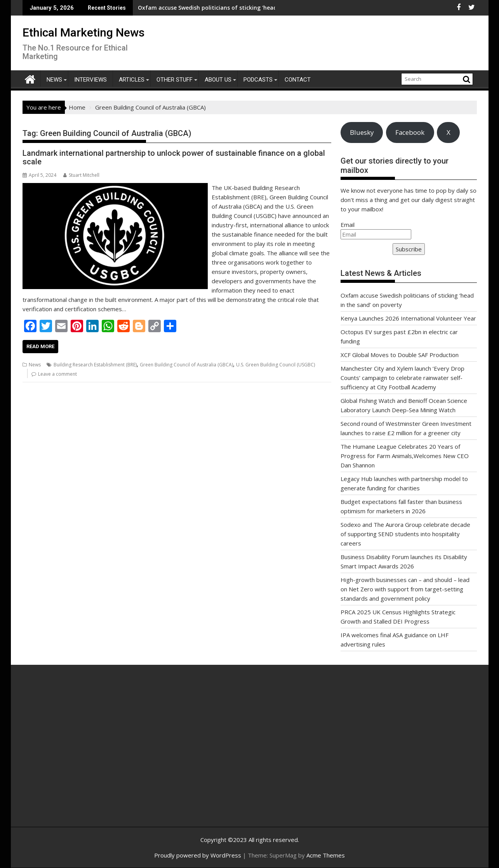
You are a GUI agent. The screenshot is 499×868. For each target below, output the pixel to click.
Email (348, 225)
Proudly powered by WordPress (198, 855)
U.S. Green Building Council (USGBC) (276, 365)
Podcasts (258, 80)
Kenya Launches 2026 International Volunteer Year (408, 318)
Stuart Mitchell (81, 175)
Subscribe (409, 249)
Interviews (90, 80)
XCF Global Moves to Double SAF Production (400, 355)
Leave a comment (57, 374)
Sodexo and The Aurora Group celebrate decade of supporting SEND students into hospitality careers (405, 534)
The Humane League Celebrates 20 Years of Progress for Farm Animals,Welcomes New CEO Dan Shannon (405, 456)
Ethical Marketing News (83, 32)
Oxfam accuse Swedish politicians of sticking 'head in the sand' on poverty (188, 8)
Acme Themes (326, 855)
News (54, 80)
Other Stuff (175, 80)
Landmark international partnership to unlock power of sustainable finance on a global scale (174, 157)
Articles (132, 80)
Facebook (410, 132)
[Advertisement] (96, 754)
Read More (40, 346)
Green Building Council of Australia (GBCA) (186, 365)
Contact (298, 80)
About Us (218, 80)
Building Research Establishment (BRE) (95, 365)
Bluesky (362, 132)
